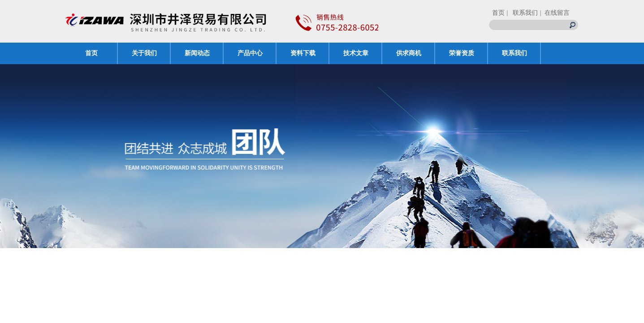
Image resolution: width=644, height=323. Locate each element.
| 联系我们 (522, 13)
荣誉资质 (462, 53)
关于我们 (144, 53)
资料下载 (303, 53)
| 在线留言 (555, 13)
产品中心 (250, 53)
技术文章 (356, 53)
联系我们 (514, 53)
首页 (498, 13)
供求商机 (409, 53)
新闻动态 (197, 53)
